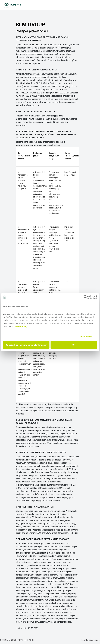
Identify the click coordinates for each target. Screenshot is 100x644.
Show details (86, 337)
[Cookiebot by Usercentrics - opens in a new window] (86, 297)
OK (74, 345)
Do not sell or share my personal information (26, 345)
